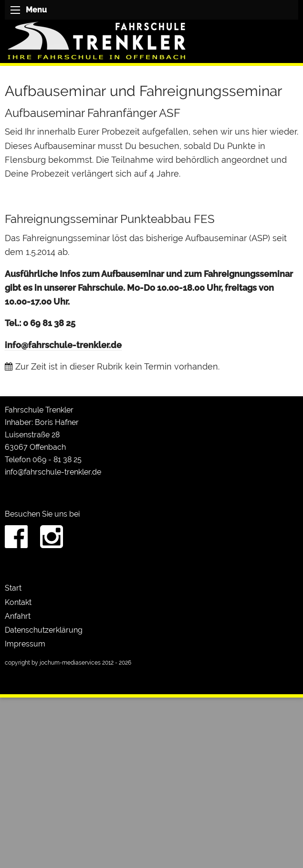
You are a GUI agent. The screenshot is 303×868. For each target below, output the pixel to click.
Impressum (25, 644)
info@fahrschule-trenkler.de (63, 345)
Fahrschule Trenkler (39, 410)
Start (13, 588)
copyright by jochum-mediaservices (53, 663)
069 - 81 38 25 (57, 460)
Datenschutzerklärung (44, 630)
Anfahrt (18, 616)
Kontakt (18, 602)
